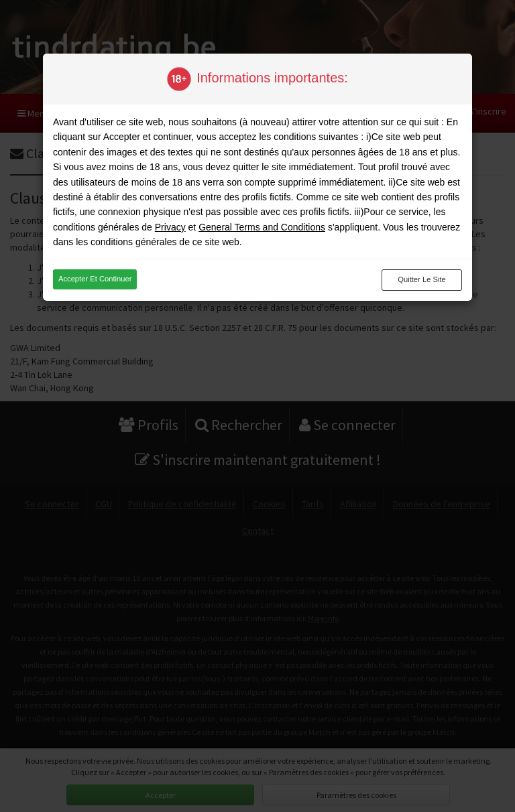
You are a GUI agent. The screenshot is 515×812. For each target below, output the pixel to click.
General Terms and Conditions (262, 227)
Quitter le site (422, 279)
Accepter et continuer (95, 279)
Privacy (170, 227)
